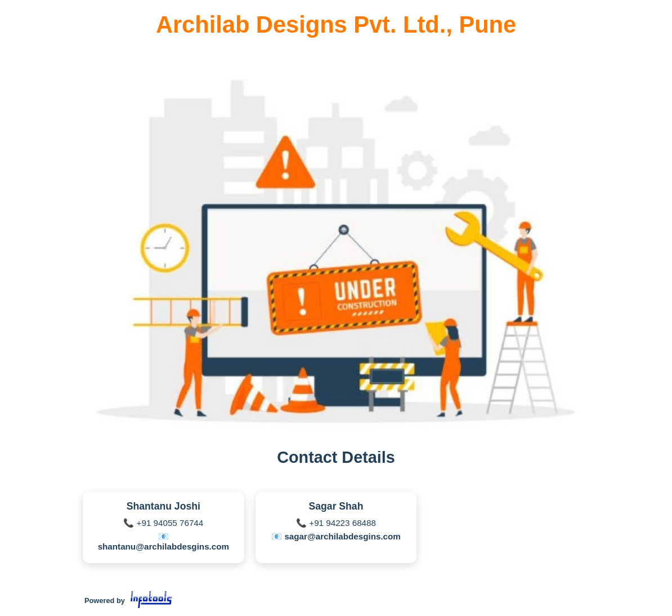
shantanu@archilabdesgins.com (163, 546)
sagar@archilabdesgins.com (342, 536)
